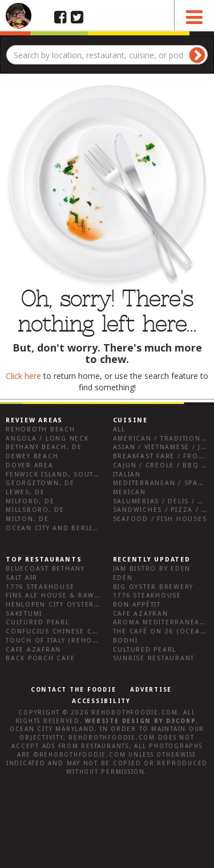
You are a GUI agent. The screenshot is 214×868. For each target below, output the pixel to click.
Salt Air (22, 578)
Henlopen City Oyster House (64, 605)
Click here (23, 376)
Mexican (130, 492)
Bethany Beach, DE (44, 447)
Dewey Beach (32, 456)
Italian (127, 475)
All (119, 429)
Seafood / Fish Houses (160, 519)
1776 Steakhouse (40, 587)
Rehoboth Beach (41, 429)
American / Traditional (161, 439)
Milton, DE (27, 519)
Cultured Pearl (38, 622)
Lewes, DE (25, 492)
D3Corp (181, 721)
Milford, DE (30, 501)
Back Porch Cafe (40, 658)
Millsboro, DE (35, 510)
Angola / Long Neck (47, 439)
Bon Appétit (137, 605)
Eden (123, 578)
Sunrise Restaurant (154, 658)
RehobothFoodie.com (135, 712)
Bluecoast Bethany (45, 569)
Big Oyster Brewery (154, 587)
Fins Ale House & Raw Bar (59, 596)
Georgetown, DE (40, 483)
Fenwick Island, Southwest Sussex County (94, 475)
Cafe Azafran (33, 650)
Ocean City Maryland (52, 729)
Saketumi (24, 614)
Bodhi (126, 641)
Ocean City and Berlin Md (59, 528)
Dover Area (30, 465)
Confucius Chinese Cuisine (62, 631)
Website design (118, 721)
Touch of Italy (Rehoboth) (61, 641)
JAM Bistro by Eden (152, 569)
